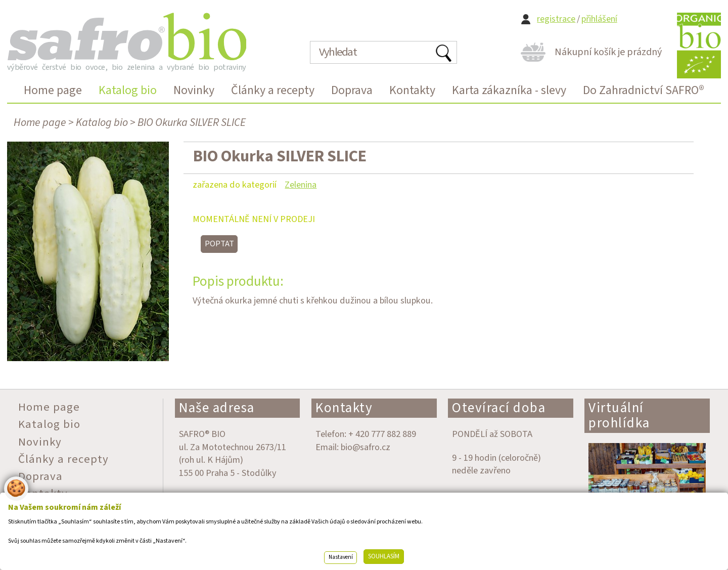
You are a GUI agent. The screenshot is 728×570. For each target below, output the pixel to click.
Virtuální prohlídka (619, 415)
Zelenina (301, 185)
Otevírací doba (499, 408)
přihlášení (599, 19)
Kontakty (344, 408)
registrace (556, 19)
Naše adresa (217, 408)
